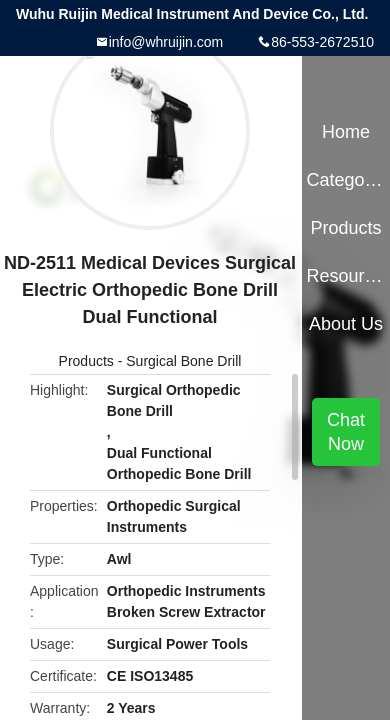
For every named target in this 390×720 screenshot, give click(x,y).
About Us (346, 324)
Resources (345, 276)
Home (346, 132)
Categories (345, 180)
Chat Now (346, 432)
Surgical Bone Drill (183, 361)
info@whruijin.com (166, 42)
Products (86, 361)
